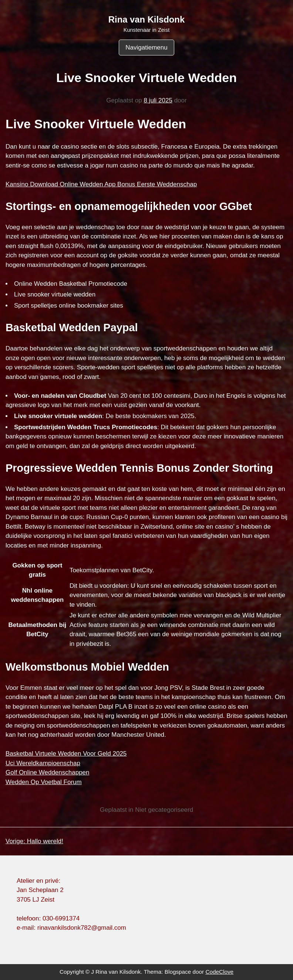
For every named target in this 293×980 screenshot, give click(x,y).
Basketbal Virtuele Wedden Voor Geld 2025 (66, 754)
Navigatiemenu (146, 48)
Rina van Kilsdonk (146, 19)
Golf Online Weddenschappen (48, 772)
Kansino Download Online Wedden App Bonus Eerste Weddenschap (101, 184)
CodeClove (219, 972)
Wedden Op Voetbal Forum (44, 782)
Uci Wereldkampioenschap (43, 763)
